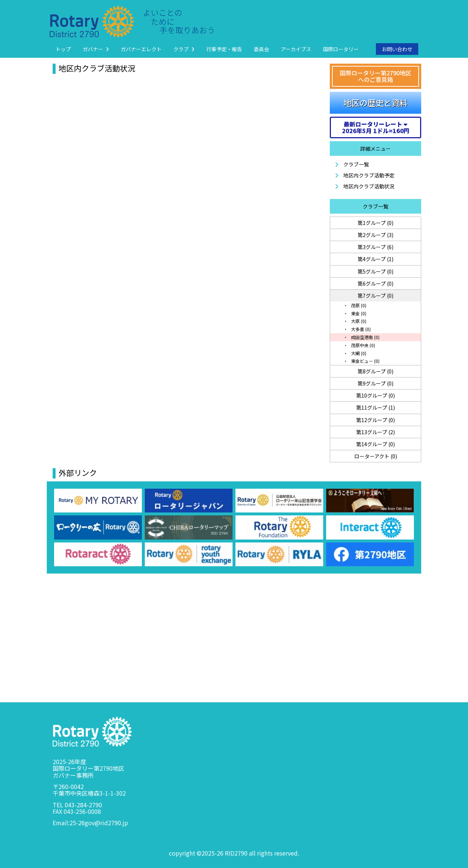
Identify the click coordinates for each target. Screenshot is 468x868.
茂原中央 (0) (363, 345)
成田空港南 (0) (365, 337)
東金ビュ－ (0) (365, 361)
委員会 (261, 49)
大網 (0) (358, 353)
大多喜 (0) (360, 329)
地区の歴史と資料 (375, 102)
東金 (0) (358, 313)
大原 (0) (358, 321)
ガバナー (96, 49)
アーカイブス (296, 49)
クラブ (184, 49)
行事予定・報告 (224, 49)
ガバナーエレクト (141, 49)
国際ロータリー (341, 49)
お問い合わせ (397, 49)
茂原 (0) (358, 305)
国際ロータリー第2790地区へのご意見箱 (375, 76)
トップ (63, 49)
